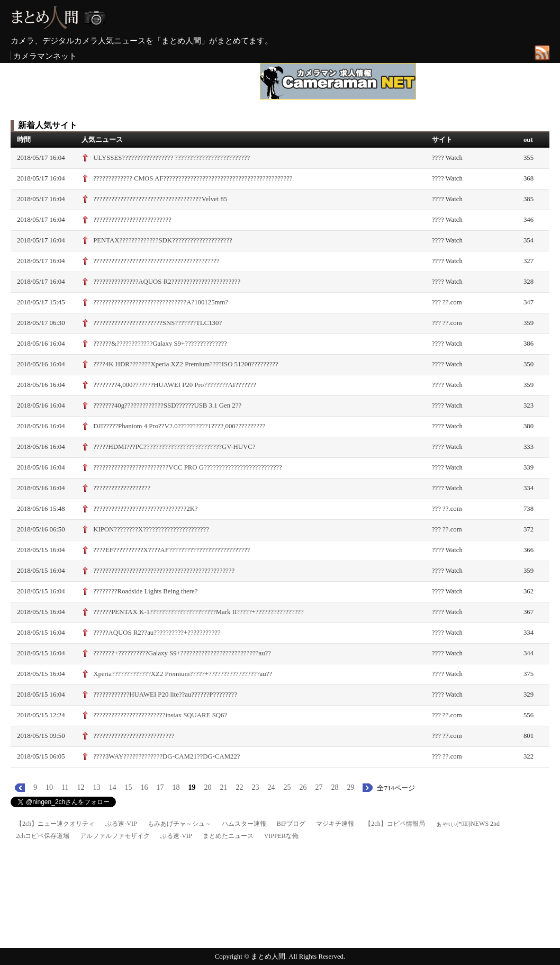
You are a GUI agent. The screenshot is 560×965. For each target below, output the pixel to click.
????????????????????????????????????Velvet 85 (160, 199)
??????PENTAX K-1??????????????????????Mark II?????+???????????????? (198, 612)
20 (207, 787)
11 (65, 787)
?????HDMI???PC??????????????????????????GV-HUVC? (174, 447)
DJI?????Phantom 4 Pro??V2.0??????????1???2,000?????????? (179, 426)
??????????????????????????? (134, 736)
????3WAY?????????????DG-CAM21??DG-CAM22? (166, 756)
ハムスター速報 (244, 824)
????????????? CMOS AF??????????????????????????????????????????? (193, 178)
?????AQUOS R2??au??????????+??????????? (157, 633)
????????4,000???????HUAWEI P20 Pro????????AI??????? (175, 385)
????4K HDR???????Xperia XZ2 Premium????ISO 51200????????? (186, 364)
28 (335, 787)
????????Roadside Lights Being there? (145, 591)
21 (223, 787)
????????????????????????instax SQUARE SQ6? (160, 715)
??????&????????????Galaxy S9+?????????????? (160, 344)
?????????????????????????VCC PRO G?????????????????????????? (188, 467)
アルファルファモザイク (115, 836)
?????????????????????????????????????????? (156, 261)
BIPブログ (291, 824)
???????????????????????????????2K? (145, 509)
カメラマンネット (45, 56)
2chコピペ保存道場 (43, 836)
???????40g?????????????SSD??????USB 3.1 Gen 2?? (167, 405)
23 (255, 787)
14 (112, 787)
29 (350, 787)
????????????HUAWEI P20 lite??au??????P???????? (165, 695)
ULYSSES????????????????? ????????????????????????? (171, 158)
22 (239, 787)
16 (144, 787)
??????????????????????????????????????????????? (164, 571)
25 (287, 787)
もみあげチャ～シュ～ (179, 824)
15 (128, 787)
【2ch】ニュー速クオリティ (55, 824)
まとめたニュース (228, 836)
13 (96, 787)
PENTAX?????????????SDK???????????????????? (163, 240)
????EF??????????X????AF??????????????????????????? (171, 550)
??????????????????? (122, 488)
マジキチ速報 (335, 824)
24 (271, 787)
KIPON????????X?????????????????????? (151, 529)
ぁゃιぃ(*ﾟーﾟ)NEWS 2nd (468, 824)
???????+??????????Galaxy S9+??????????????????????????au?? (182, 653)
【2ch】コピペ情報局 (395, 824)
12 (80, 787)
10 (49, 787)
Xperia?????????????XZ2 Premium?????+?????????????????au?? (183, 674)
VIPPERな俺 (281, 836)
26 (303, 787)
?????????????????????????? (132, 220)
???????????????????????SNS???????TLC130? (157, 323)
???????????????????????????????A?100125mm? (161, 302)
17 (160, 787)
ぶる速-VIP (121, 824)
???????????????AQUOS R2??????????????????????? (167, 282)
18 (176, 787)
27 (319, 787)
